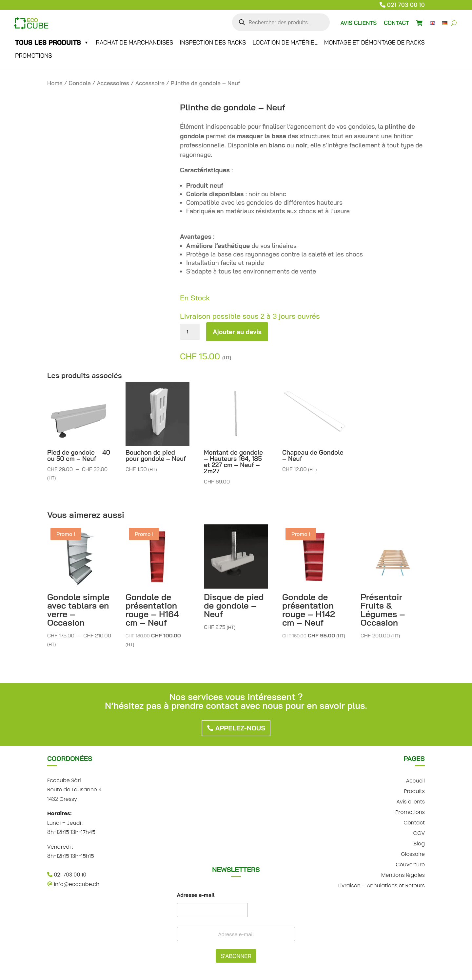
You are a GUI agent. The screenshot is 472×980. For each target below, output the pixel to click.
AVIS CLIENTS (358, 23)
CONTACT (396, 23)
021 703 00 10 (406, 5)
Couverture (410, 864)
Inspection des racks (213, 42)
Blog (419, 843)
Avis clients (410, 801)
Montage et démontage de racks (374, 42)
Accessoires (113, 83)
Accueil (415, 780)
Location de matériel (285, 42)
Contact (414, 822)
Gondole (80, 83)
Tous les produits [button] (52, 43)
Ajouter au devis (237, 332)
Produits (414, 791)
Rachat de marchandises (134, 42)
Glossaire (413, 853)
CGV (419, 832)
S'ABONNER (236, 956)
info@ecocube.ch (73, 884)
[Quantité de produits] (190, 332)
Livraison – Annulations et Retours (382, 885)
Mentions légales (403, 874)
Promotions (34, 56)
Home (55, 83)
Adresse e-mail (196, 895)
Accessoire (150, 83)
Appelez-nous (240, 728)
